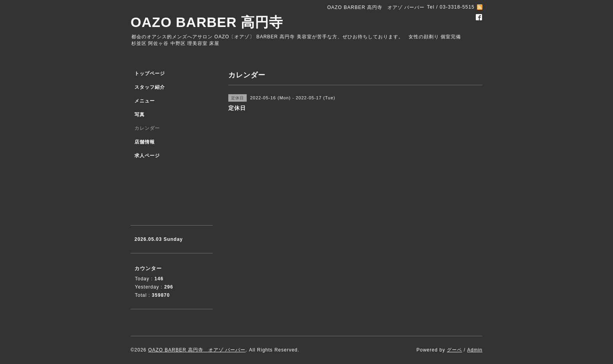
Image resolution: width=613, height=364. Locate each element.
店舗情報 (145, 142)
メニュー (145, 101)
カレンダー (147, 128)
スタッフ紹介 (150, 87)
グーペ (454, 350)
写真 (140, 115)
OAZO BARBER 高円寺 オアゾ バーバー (197, 350)
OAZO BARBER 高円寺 (207, 22)
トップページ (150, 74)
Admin (475, 350)
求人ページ (147, 156)
